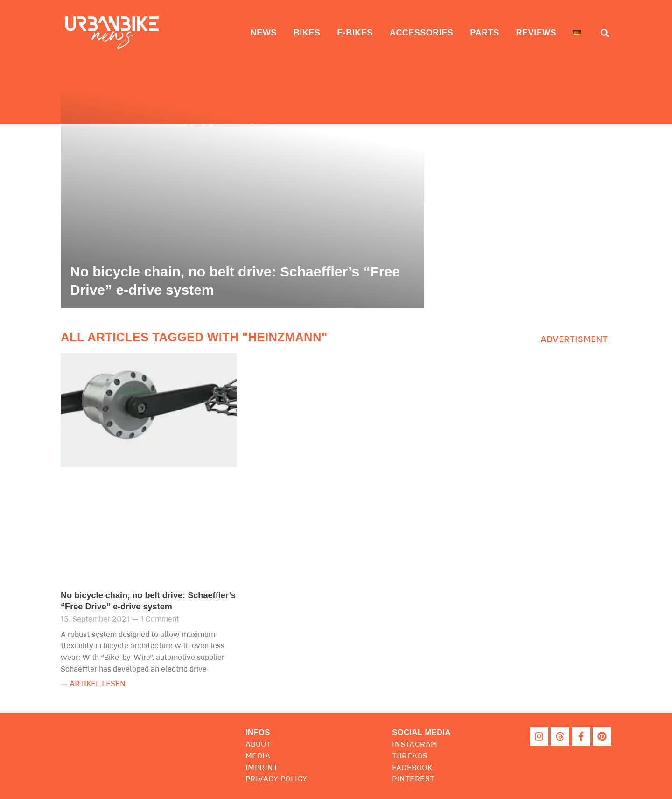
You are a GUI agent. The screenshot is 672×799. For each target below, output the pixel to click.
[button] (421, 732)
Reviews (536, 33)
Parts (484, 33)
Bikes (307, 33)
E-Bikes (355, 33)
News (264, 33)
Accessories (422, 33)
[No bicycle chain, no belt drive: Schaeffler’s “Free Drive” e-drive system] (242, 191)
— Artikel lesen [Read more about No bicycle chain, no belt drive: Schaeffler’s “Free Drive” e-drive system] (93, 684)
